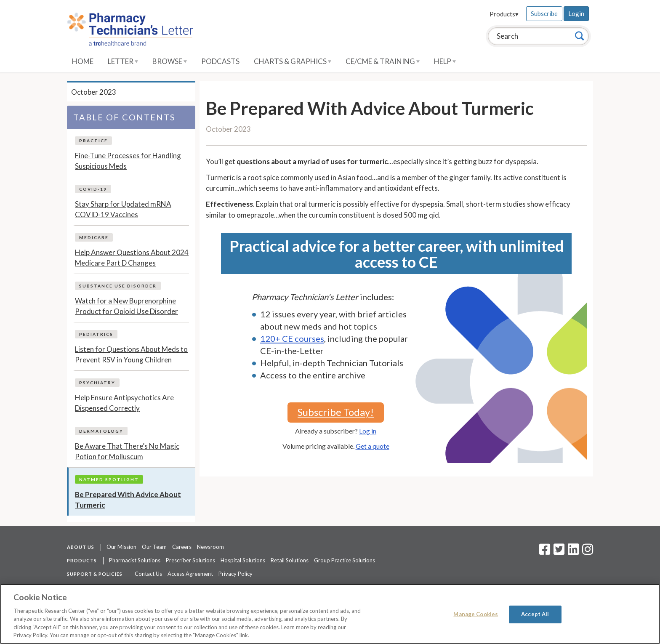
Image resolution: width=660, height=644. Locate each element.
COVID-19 (93, 189)
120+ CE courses (292, 338)
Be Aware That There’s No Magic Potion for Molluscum (127, 451)
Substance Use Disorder (118, 286)
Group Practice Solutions (345, 560)
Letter (123, 61)
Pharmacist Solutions (135, 560)
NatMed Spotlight (109, 479)
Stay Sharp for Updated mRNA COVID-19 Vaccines (123, 209)
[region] (330, 614)
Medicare (94, 237)
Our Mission (121, 547)
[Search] (580, 36)
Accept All (535, 614)
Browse (170, 61)
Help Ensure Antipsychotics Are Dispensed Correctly (124, 403)
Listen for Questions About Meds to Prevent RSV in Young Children (131, 355)
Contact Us (148, 574)
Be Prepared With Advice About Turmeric (128, 500)
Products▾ (504, 14)
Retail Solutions (290, 560)
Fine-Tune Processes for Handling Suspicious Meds (128, 161)
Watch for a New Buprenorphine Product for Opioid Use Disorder (126, 306)
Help (445, 61)
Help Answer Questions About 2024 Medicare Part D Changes (132, 258)
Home (83, 61)
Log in (368, 431)
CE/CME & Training (383, 61)
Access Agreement (190, 574)
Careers (182, 547)
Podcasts (220, 61)
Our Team (154, 547)
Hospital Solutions (243, 560)
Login (576, 13)
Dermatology (101, 431)
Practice (93, 141)
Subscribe (544, 13)
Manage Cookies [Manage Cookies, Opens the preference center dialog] (476, 614)
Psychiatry (97, 383)
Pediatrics (96, 334)
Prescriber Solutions (190, 560)
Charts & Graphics (293, 61)
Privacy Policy (236, 574)
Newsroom (210, 547)
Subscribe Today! (336, 412)
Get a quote (373, 446)
